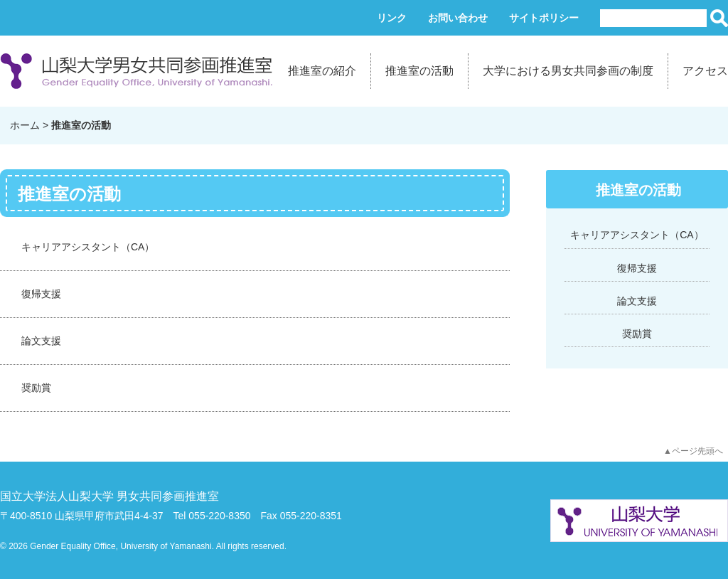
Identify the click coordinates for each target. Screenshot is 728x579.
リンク (392, 18)
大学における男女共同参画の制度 (568, 71)
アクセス (705, 71)
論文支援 (41, 341)
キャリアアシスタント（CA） (88, 247)
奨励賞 (36, 388)
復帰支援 (41, 294)
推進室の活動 (419, 71)
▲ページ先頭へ (693, 451)
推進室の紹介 (322, 71)
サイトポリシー (544, 18)
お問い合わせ (458, 18)
